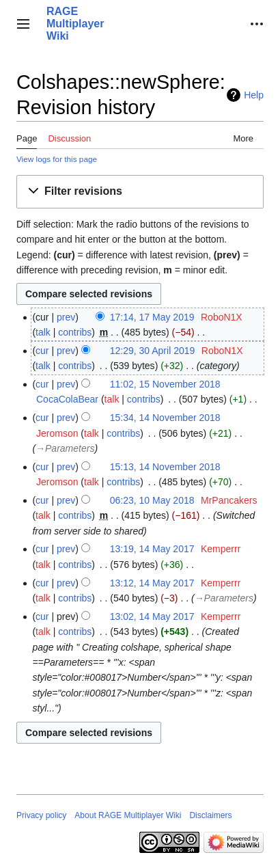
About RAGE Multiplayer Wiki (128, 815)
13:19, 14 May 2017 (152, 549)
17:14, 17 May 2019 (152, 317)
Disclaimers (210, 815)
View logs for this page (57, 159)
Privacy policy (41, 815)
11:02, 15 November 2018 (165, 384)
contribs (75, 332)
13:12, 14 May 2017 (152, 583)
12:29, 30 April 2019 (153, 351)
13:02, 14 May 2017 (152, 616)
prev (66, 317)
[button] (23, 24)
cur (42, 351)
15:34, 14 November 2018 (165, 418)
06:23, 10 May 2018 (152, 500)
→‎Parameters (65, 448)
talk (43, 332)
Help (254, 95)
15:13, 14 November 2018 (165, 467)
